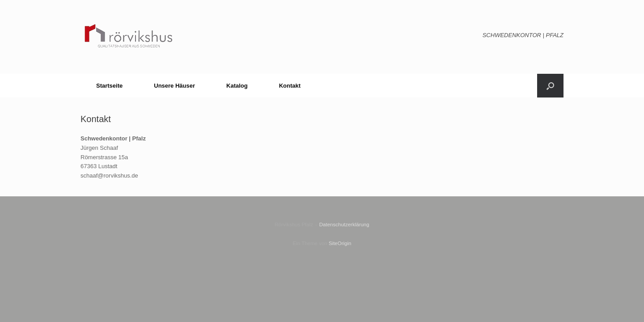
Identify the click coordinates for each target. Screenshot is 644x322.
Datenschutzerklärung (344, 225)
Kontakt (290, 86)
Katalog (237, 86)
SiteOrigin (340, 243)
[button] (550, 86)
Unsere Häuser (174, 86)
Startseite (109, 86)
